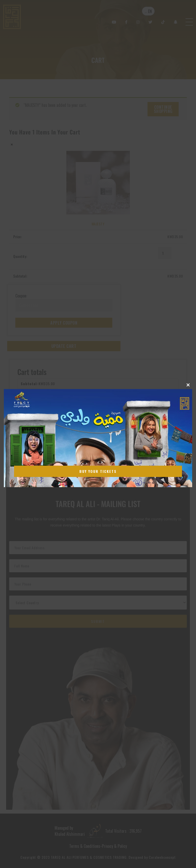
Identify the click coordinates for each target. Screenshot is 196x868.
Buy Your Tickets (98, 471)
